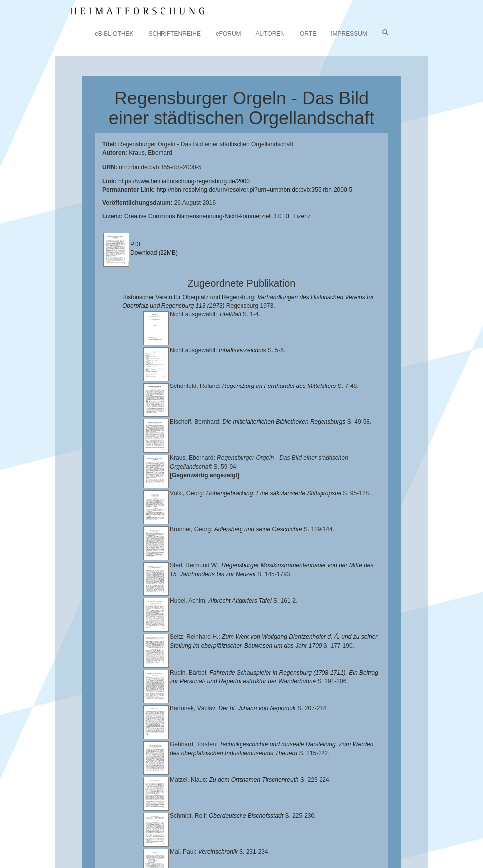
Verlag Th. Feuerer (260, 839)
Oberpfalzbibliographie (107, 846)
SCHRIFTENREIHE (175, 34)
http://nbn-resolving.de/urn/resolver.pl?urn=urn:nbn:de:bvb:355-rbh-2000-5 (255, 190)
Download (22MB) (154, 253)
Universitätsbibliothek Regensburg (285, 823)
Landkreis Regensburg (356, 831)
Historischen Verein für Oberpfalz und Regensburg (243, 831)
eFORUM (228, 34)
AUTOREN (270, 34)
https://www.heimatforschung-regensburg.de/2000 (184, 181)
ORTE (308, 34)
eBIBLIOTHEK (114, 34)
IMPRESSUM (349, 34)
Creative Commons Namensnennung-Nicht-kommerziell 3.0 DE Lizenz (217, 216)
